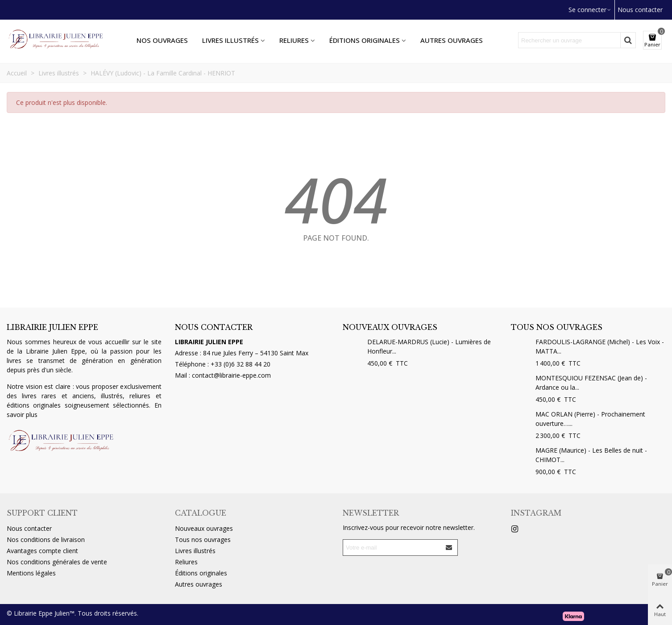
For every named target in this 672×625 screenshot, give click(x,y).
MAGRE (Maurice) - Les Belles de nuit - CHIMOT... (591, 455)
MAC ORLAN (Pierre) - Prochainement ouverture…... (590, 419)
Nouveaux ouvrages (390, 327)
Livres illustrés (230, 40)
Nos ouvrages (162, 40)
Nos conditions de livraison (46, 540)
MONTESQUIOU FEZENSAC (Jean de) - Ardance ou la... (591, 383)
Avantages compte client (42, 551)
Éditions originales (365, 40)
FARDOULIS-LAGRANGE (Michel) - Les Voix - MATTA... (600, 346)
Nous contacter (29, 528)
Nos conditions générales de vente (57, 562)
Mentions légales (31, 573)
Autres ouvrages (452, 40)
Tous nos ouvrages (557, 327)
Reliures (294, 40)
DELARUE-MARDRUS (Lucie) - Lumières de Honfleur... (429, 346)
